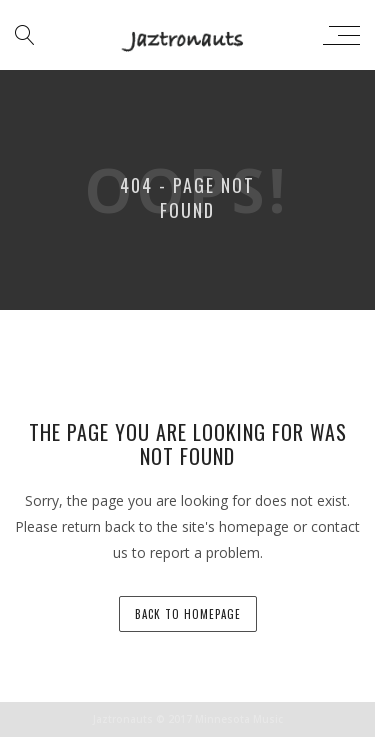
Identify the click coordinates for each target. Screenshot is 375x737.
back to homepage (188, 614)
